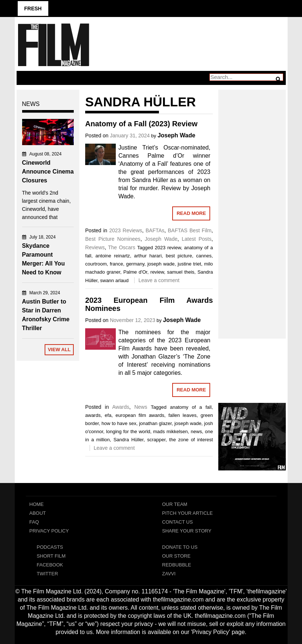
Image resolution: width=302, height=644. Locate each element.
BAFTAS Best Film (190, 230)
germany (135, 264)
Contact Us (178, 522)
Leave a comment (159, 280)
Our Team (175, 504)
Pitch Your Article (188, 513)
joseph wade (161, 264)
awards (93, 415)
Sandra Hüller (129, 440)
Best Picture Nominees (113, 239)
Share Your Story (187, 531)
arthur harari (148, 256)
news (196, 431)
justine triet (190, 264)
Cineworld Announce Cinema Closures (48, 172)
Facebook (50, 565)
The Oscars (122, 247)
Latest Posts (197, 239)
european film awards (140, 415)
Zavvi (169, 574)
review (157, 272)
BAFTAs (155, 230)
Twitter (48, 574)
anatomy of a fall (191, 407)
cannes (204, 256)
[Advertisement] (252, 206)
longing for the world (128, 431)
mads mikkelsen (170, 431)
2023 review (168, 248)
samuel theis (181, 272)
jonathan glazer (155, 423)
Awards (121, 407)
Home (37, 504)
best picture (179, 256)
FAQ (34, 522)
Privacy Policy (49, 531)
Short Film (51, 556)
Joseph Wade (176, 135)
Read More (191, 213)
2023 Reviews (126, 230)
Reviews (95, 247)
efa (108, 415)
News (141, 407)
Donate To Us (180, 547)
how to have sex (119, 423)
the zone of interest (191, 440)
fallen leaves (183, 415)
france (117, 264)
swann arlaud (114, 280)
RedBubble (177, 565)
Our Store (176, 556)
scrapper (156, 440)
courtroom (96, 264)
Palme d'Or (135, 272)
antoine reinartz (113, 256)
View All (59, 350)
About (38, 513)
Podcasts (50, 547)
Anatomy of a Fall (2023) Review (141, 124)
